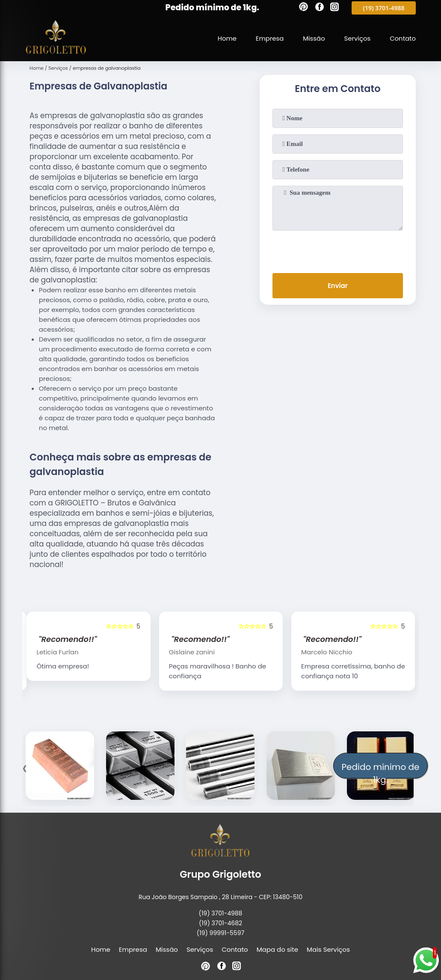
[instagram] (334, 8)
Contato (402, 38)
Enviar (338, 286)
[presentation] (337, 250)
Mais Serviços (328, 949)
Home (226, 38)
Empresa (269, 38)
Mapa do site (277, 949)
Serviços (357, 38)
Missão (313, 38)
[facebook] (320, 8)
